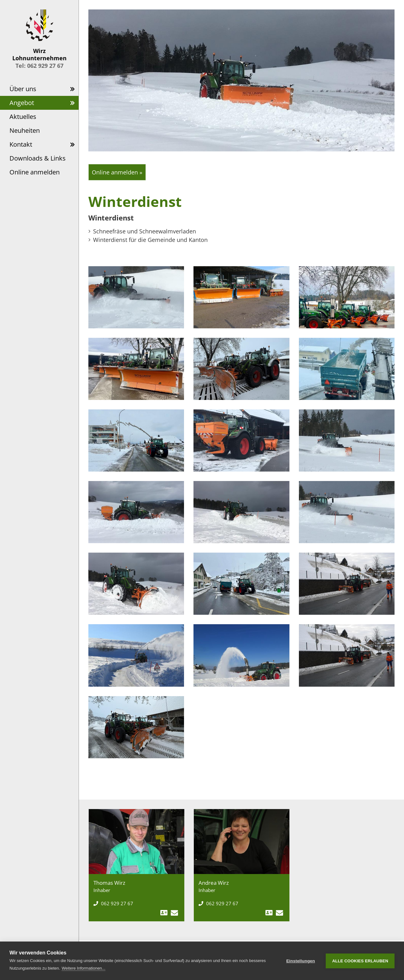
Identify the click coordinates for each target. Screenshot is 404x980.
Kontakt (21, 144)
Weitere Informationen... (83, 968)
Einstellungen (301, 961)
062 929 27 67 (113, 903)
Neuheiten (25, 130)
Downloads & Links (38, 158)
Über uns (23, 89)
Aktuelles (23, 117)
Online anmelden (35, 172)
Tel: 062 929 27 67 (39, 66)
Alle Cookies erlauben (360, 961)
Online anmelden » (117, 172)
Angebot (22, 103)
